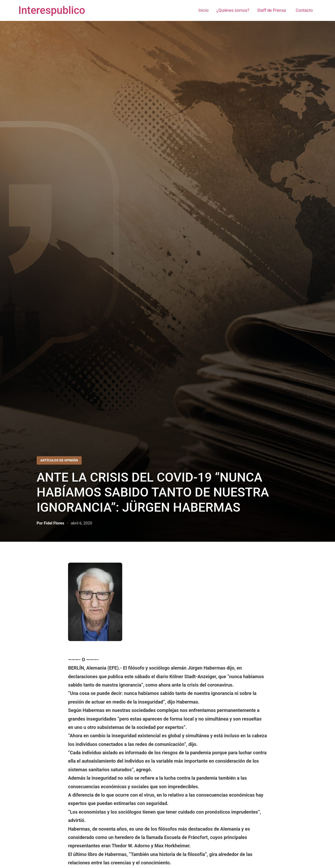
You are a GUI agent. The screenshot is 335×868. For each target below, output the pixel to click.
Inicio (203, 10)
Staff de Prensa (273, 10)
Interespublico (52, 10)
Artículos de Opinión (59, 460)
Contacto (304, 10)
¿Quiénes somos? (233, 10)
